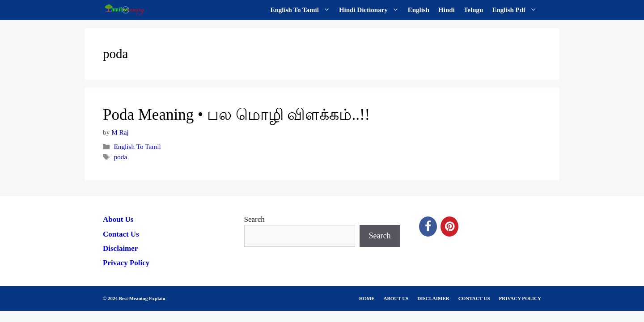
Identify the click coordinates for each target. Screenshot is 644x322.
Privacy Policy (126, 263)
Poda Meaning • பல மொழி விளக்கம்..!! (236, 115)
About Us (118, 219)
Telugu (474, 10)
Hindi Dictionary (371, 10)
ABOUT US (396, 298)
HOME (367, 298)
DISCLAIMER (433, 298)
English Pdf (517, 10)
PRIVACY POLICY (520, 298)
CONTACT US (474, 298)
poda (120, 157)
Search (254, 219)
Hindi (447, 10)
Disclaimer (120, 248)
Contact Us (121, 234)
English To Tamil (303, 10)
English (419, 10)
